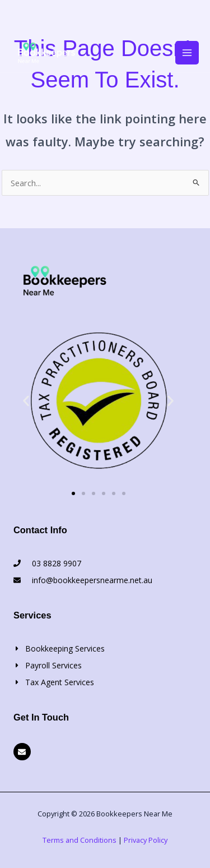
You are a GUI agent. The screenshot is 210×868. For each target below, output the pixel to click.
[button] (26, 401)
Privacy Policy (146, 840)
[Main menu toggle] (187, 53)
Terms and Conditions (80, 840)
